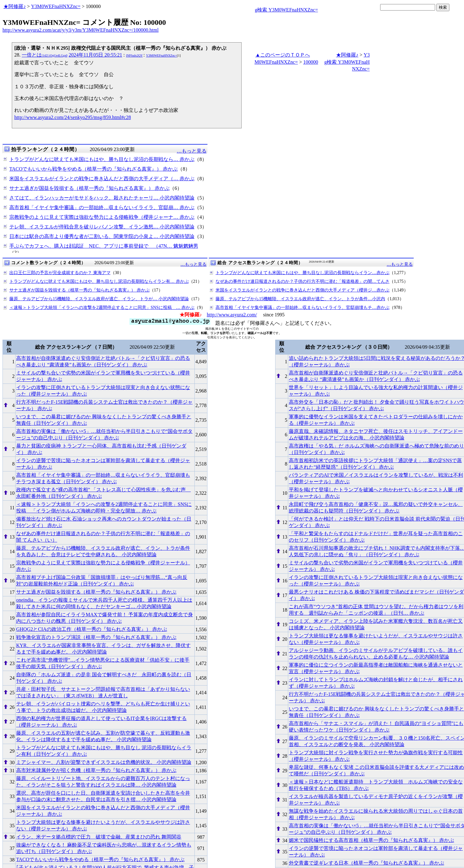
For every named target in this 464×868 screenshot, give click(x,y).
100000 (311, 62)
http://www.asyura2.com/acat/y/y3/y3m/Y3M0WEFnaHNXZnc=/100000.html (81, 30)
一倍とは (45, 55)
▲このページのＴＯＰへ (283, 55)
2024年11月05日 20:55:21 (95, 55)
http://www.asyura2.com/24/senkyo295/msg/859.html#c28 (73, 117)
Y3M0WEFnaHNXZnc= (56, 6)
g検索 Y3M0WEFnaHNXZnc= (286, 10)
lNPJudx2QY (134, 55)
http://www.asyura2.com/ (232, 315)
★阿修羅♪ (15, 6)
